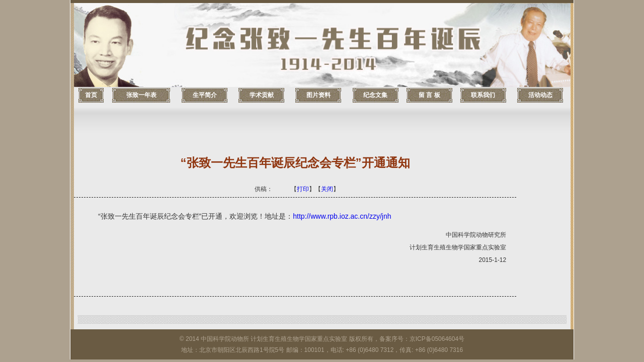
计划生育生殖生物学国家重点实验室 (299, 339)
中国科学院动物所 (225, 339)
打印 (303, 189)
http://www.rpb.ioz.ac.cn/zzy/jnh (342, 216)
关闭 (327, 189)
